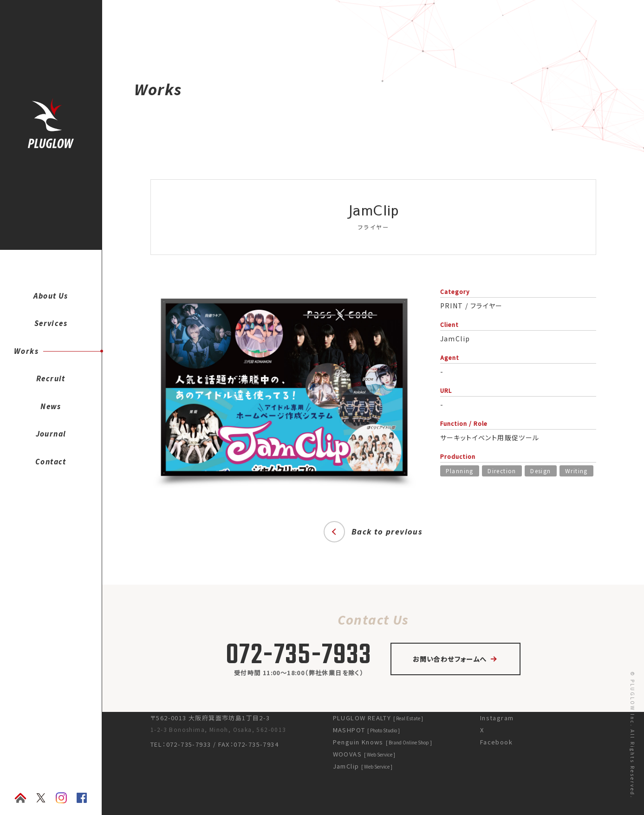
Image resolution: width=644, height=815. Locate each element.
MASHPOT (366, 730)
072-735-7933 (299, 656)
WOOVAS (364, 754)
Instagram (497, 718)
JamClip (362, 766)
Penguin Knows (382, 742)
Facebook (496, 742)
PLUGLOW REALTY (378, 718)
